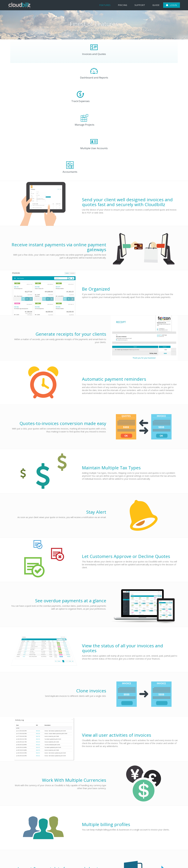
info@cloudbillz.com (168, 846)
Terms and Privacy (152, 861)
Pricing (123, 5)
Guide (156, 5)
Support (140, 5)
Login (172, 5)
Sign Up (135, 861)
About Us (89, 861)
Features (105, 5)
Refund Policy (171, 861)
